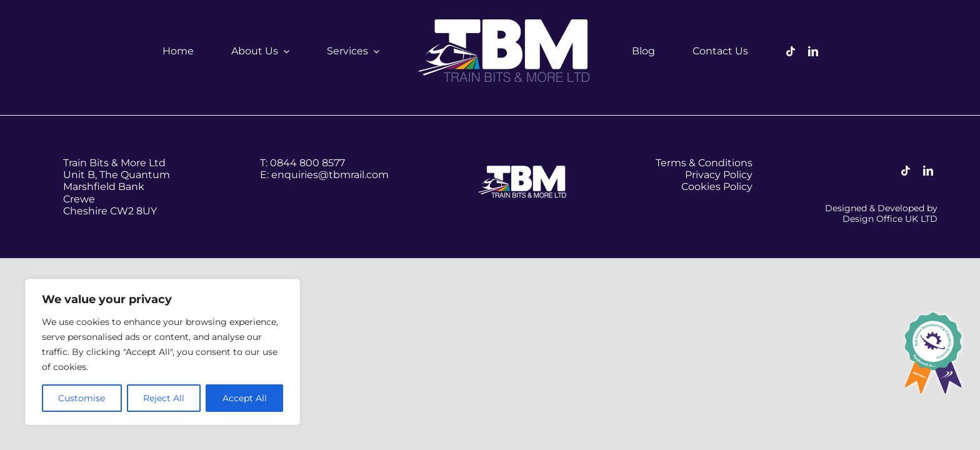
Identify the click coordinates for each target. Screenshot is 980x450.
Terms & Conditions (704, 163)
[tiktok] (791, 51)
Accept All (245, 398)
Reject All (164, 398)
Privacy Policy (719, 175)
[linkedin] (813, 51)
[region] (162, 352)
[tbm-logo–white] (506, 23)
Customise (82, 398)
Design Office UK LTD (890, 219)
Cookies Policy (717, 187)
